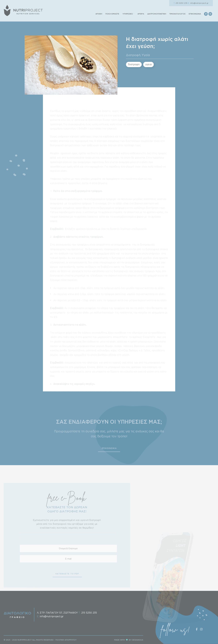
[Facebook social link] (206, 14)
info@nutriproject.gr (198, 3)
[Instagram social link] (210, 14)
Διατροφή (133, 55)
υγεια (148, 64)
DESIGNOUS (138, 640)
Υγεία (146, 55)
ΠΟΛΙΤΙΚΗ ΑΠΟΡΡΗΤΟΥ (66, 640)
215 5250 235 (181, 3)
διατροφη (134, 64)
